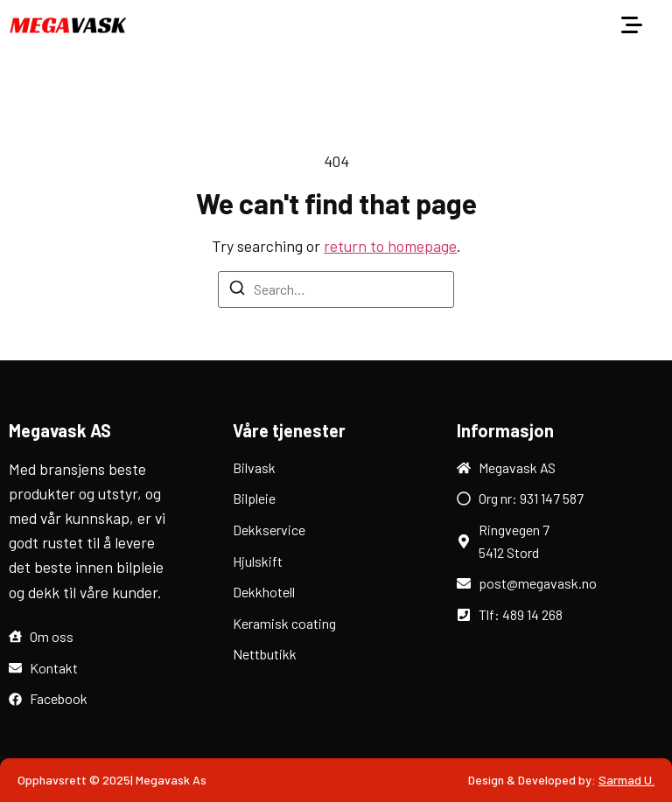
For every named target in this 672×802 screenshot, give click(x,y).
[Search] (237, 290)
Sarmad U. (626, 780)
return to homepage (390, 246)
